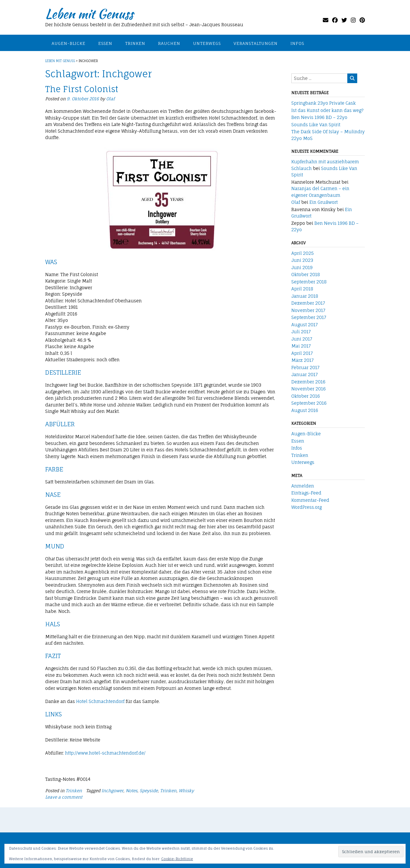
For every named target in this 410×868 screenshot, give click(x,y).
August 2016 (305, 410)
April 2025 (303, 253)
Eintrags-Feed (306, 493)
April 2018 (302, 289)
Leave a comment (64, 797)
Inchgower (112, 791)
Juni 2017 (302, 339)
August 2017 (305, 325)
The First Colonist (82, 89)
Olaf (110, 99)
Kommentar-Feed (310, 500)
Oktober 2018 (306, 275)
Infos (297, 43)
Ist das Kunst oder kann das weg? (327, 110)
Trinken (135, 43)
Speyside (149, 791)
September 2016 (309, 403)
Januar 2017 (305, 375)
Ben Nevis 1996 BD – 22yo (319, 117)
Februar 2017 (305, 368)
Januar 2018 (305, 296)
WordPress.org (306, 507)
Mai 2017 (301, 346)
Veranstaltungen (256, 43)
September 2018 (309, 282)
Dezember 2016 (308, 382)
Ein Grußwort (324, 202)
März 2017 (303, 360)
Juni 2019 (302, 268)
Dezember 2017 (308, 303)
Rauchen (169, 43)
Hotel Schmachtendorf (100, 701)
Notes (132, 791)
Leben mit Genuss (89, 14)
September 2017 (309, 317)
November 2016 (309, 389)
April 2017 (302, 353)
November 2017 (308, 310)
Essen (105, 43)
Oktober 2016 (306, 396)
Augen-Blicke (69, 43)
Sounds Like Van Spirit (316, 125)
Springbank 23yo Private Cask (324, 103)
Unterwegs (207, 43)
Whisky (186, 791)
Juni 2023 (302, 260)
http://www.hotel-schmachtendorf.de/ (105, 753)
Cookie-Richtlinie (177, 859)
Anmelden (303, 486)
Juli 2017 (301, 332)
